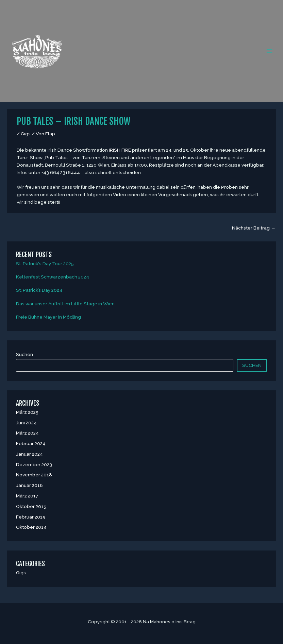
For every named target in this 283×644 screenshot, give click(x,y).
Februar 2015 (31, 517)
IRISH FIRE (120, 150)
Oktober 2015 (31, 506)
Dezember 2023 (34, 464)
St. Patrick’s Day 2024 (39, 290)
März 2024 (27, 433)
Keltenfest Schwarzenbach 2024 (53, 277)
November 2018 (34, 475)
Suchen (24, 354)
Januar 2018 (29, 485)
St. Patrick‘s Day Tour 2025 (45, 264)
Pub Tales (56, 157)
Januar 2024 (29, 454)
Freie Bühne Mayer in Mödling (48, 317)
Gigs (26, 134)
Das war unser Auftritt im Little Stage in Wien (65, 304)
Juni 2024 (26, 423)
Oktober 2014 (31, 527)
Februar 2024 (31, 443)
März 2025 (27, 412)
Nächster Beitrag (254, 228)
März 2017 (27, 496)
